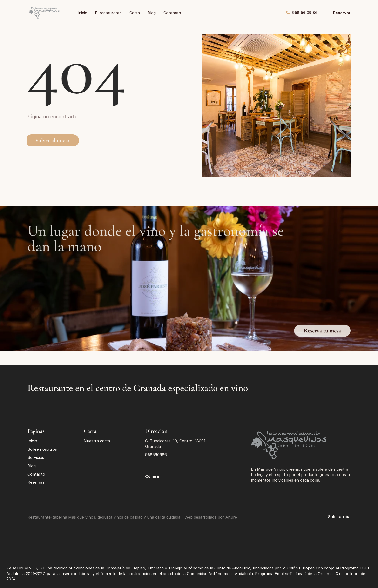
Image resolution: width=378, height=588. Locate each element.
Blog (32, 466)
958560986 (156, 455)
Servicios (36, 457)
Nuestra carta (97, 441)
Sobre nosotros (42, 449)
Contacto (36, 474)
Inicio (32, 441)
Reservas (36, 482)
